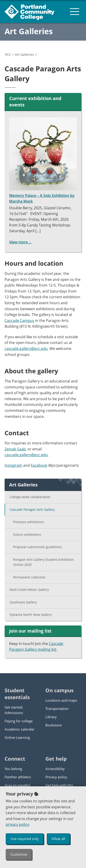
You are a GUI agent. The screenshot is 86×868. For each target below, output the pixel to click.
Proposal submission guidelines (37, 547)
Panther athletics (18, 777)
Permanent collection (29, 577)
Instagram (13, 465)
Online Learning (17, 737)
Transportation (57, 709)
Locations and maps (61, 700)
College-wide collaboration (30, 497)
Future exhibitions (27, 534)
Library (51, 717)
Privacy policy (56, 777)
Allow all (58, 839)
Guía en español (17, 785)
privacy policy (17, 824)
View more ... (20, 242)
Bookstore (54, 725)
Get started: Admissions (14, 710)
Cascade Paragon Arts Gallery (32, 509)
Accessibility (55, 769)
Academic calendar (19, 729)
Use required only (25, 839)
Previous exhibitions (29, 522)
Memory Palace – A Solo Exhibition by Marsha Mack (43, 160)
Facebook (39, 465)
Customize (19, 854)
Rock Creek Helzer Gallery (29, 590)
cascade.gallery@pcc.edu (26, 349)
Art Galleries (29, 31)
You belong (13, 769)
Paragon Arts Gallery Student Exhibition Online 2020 (43, 562)
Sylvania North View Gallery (31, 615)
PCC (8, 54)
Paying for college (19, 721)
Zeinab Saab (15, 449)
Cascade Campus (19, 321)
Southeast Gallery (23, 602)
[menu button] (75, 11)
